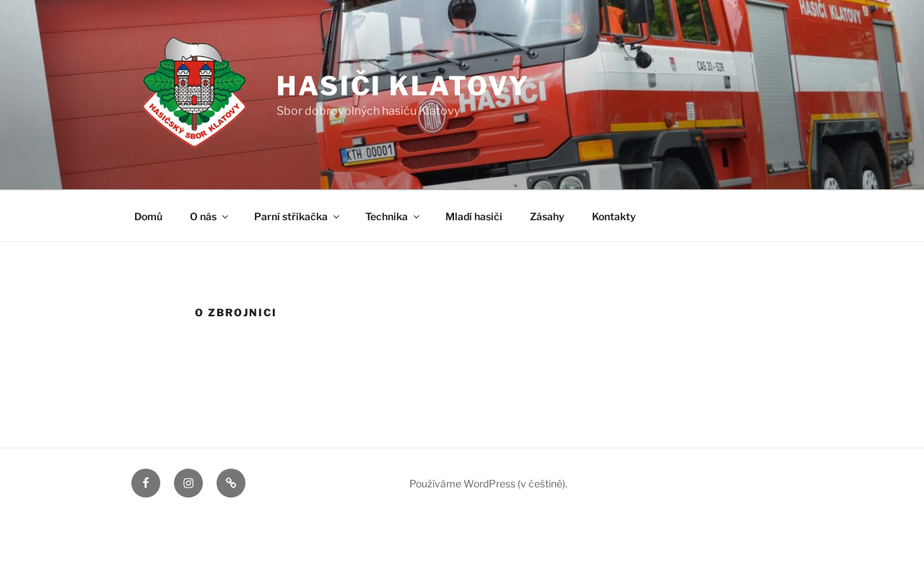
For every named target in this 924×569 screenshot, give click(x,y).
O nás (210, 216)
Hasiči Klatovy (403, 86)
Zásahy (547, 216)
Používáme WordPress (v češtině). (488, 483)
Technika (393, 216)
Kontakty (614, 216)
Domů (148, 216)
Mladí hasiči (474, 216)
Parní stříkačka (298, 216)
